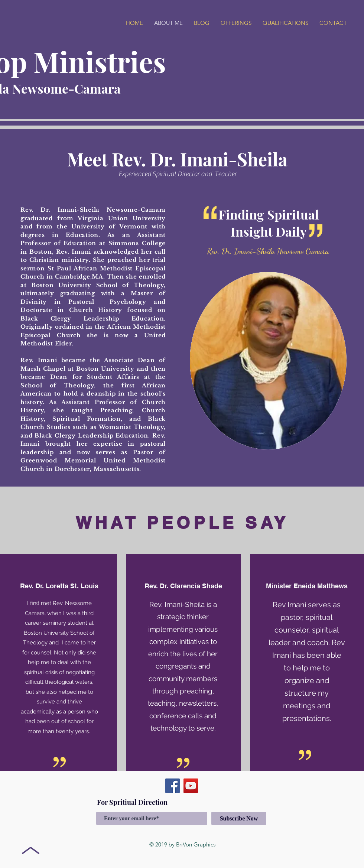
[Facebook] (173, 786)
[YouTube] (191, 786)
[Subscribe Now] (239, 818)
